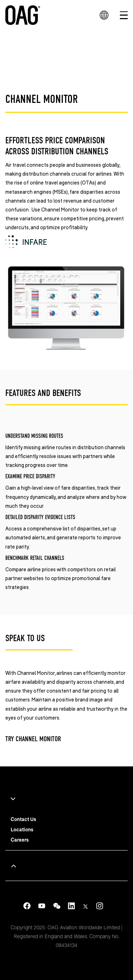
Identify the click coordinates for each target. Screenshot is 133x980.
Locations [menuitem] (22, 829)
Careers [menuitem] (20, 840)
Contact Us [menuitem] (23, 819)
